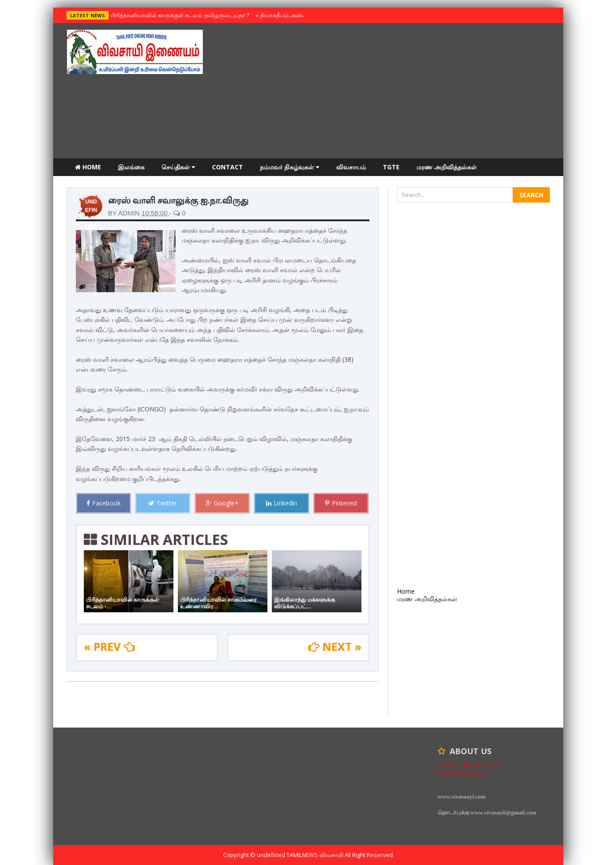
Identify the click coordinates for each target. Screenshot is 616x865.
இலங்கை (131, 167)
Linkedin (282, 503)
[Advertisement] (388, 92)
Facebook (104, 503)
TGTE (391, 167)
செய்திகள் (178, 167)
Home (88, 167)
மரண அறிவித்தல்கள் (447, 167)
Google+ (222, 503)
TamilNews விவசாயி (316, 855)
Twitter (163, 503)
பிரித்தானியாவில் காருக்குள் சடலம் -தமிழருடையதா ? (178, 15)
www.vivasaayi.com (462, 797)
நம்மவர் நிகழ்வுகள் (290, 167)
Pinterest (341, 503)
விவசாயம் (351, 167)
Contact (228, 167)
